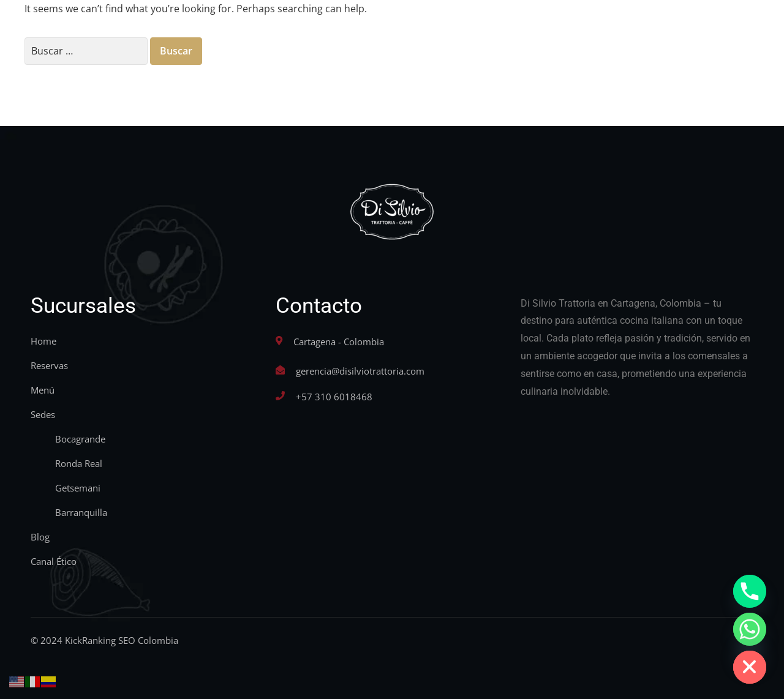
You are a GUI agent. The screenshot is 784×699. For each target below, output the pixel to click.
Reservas (49, 365)
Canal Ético (54, 561)
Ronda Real (79, 463)
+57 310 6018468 (334, 397)
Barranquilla (81, 512)
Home (43, 341)
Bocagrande (80, 439)
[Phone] (750, 591)
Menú (43, 390)
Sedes (43, 414)
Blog (40, 537)
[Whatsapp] (750, 629)
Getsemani (78, 488)
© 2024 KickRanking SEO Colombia (104, 640)
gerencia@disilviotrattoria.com (360, 371)
